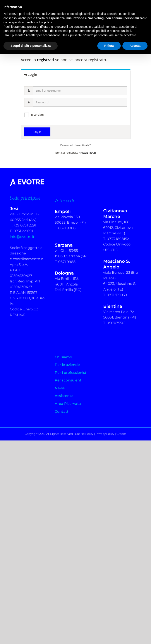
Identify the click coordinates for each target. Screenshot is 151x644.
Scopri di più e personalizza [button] (31, 46)
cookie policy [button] (43, 22)
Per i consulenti (69, 380)
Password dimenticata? (75, 145)
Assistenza (64, 396)
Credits (121, 434)
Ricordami (38, 115)
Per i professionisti (71, 373)
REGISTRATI (88, 153)
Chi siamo (63, 357)
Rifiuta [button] (109, 46)
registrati (45, 60)
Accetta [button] (135, 46)
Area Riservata (68, 404)
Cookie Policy (84, 434)
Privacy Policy (105, 434)
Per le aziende (67, 365)
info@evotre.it (22, 237)
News (60, 388)
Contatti (62, 412)
